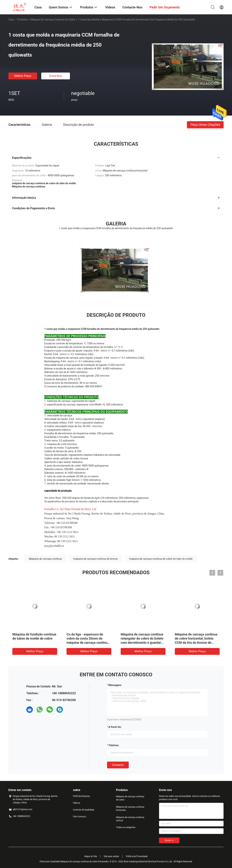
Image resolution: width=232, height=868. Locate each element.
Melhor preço (23, 76)
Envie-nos (56, 76)
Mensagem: (115, 685)
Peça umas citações (205, 124)
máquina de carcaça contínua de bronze (95, 559)
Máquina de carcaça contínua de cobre (53, 20)
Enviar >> (169, 840)
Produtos (23, 20)
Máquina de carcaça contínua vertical (130, 819)
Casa (11, 20)
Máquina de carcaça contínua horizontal (130, 809)
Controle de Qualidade (84, 810)
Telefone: (114, 745)
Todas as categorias (126, 827)
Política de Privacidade (137, 856)
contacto (118, 765)
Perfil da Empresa (81, 796)
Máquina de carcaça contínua (45, 559)
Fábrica (77, 803)
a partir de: (115, 727)
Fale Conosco (80, 817)
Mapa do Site (91, 856)
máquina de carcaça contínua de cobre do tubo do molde (161, 559)
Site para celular (112, 856)
